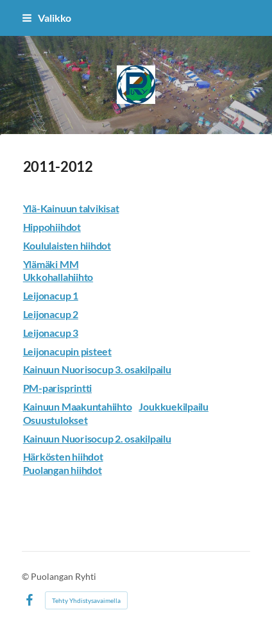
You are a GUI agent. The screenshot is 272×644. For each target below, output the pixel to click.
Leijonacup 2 (51, 314)
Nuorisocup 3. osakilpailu (115, 369)
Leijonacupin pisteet (67, 351)
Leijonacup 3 (51, 333)
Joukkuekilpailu (173, 406)
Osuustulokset (55, 420)
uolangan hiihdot (65, 470)
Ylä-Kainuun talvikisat (71, 208)
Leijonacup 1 (51, 295)
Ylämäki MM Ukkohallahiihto (58, 271)
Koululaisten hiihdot (67, 245)
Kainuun (41, 369)
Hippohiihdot (52, 227)
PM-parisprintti (57, 388)
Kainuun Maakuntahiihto (78, 406)
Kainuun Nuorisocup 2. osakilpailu (97, 438)
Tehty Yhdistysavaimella (86, 600)
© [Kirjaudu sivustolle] (26, 576)
